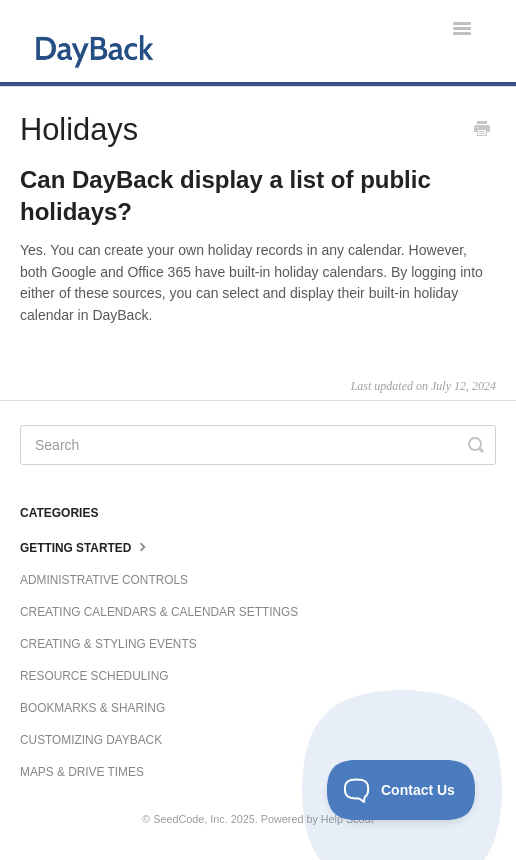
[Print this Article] (482, 131)
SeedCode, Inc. (190, 819)
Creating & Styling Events (108, 644)
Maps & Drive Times (82, 772)
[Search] (258, 445)
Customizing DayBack (91, 740)
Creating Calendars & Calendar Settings (159, 612)
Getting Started (85, 546)
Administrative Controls (104, 580)
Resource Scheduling (94, 676)
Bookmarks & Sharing (92, 708)
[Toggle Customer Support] (401, 790)
